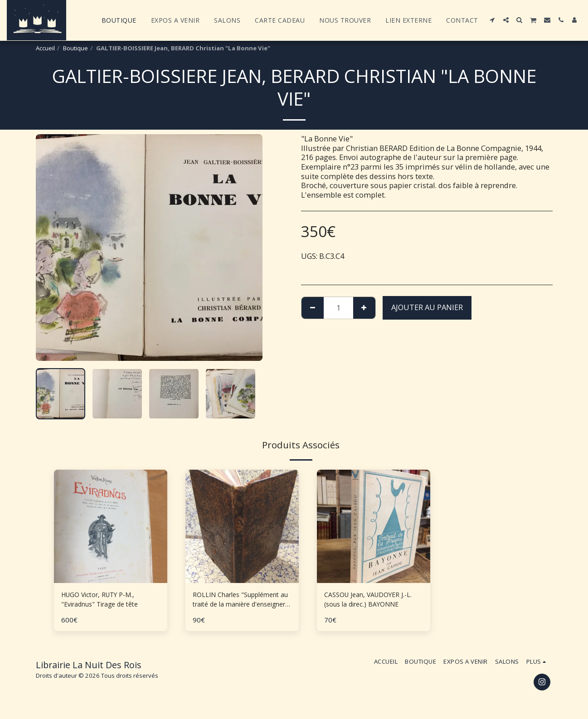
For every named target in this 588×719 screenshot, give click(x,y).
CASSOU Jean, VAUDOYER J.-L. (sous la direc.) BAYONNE (372, 601)
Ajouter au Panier (427, 307)
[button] (492, 20)
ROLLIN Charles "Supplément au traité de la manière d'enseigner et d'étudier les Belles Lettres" (241, 602)
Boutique (75, 48)
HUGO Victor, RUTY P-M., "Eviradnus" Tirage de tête (107, 601)
